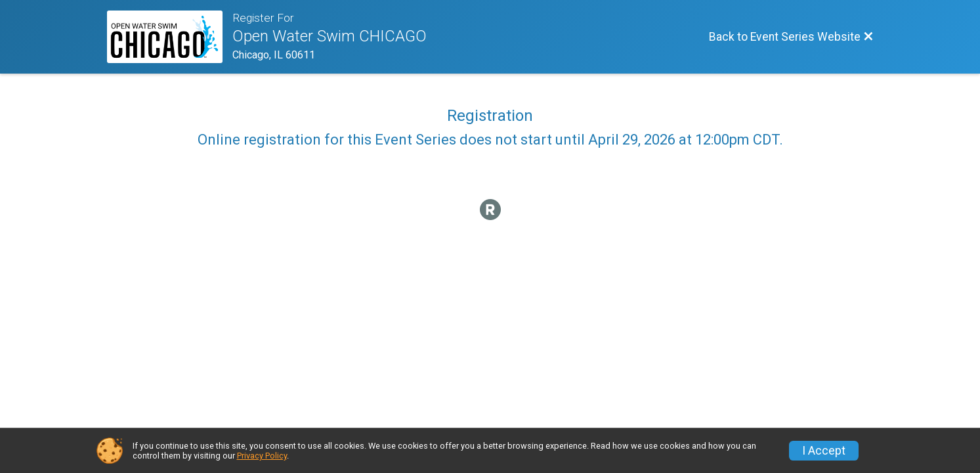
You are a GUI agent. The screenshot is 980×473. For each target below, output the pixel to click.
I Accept (824, 451)
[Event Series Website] (170, 37)
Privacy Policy (262, 456)
